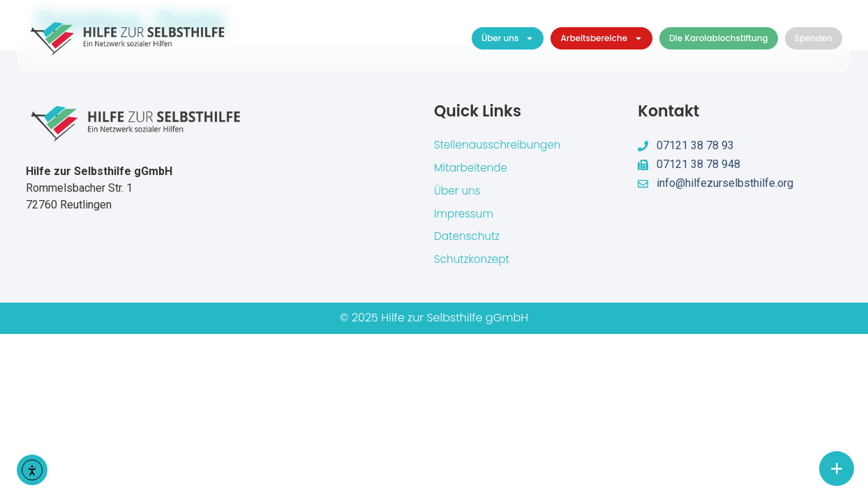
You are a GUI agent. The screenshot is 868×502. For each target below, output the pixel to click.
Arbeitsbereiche (601, 38)
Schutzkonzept (474, 264)
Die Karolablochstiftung (719, 38)
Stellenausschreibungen (501, 145)
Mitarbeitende (472, 169)
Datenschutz (469, 240)
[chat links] (836, 468)
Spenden (814, 38)
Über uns (508, 38)
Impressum (465, 216)
